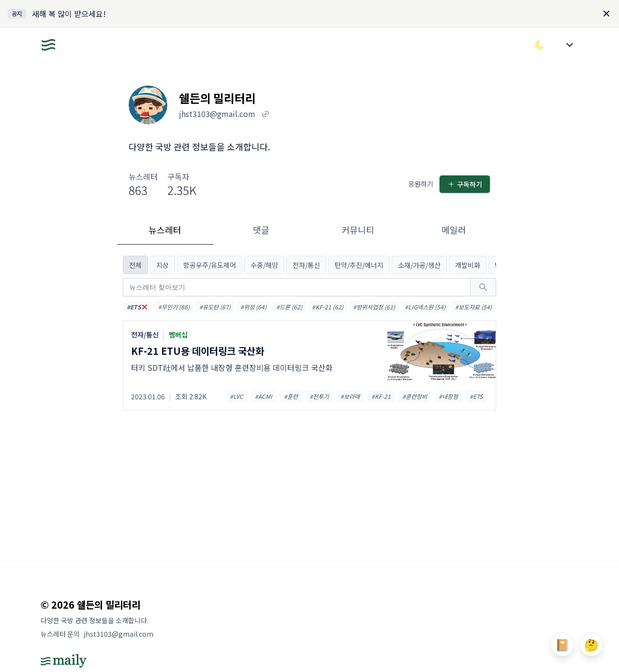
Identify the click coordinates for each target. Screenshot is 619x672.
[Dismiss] (606, 14)
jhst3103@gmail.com (118, 634)
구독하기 (465, 184)
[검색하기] (483, 287)
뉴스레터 (165, 230)
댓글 (261, 230)
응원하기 (421, 184)
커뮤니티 (358, 230)
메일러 (454, 230)
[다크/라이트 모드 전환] (540, 45)
